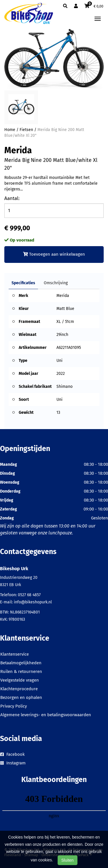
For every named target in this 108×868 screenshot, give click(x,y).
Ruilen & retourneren (21, 671)
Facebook (13, 754)
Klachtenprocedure (19, 689)
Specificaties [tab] (23, 283)
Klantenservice (15, 654)
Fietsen (26, 130)
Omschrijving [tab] (56, 283)
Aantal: (12, 198)
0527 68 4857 (29, 595)
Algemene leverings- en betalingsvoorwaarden (46, 715)
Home (10, 130)
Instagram (13, 763)
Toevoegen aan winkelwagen (54, 254)
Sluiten (68, 860)
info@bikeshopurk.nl (33, 602)
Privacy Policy (14, 706)
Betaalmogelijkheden (21, 663)
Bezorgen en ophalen (21, 697)
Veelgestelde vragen (20, 680)
